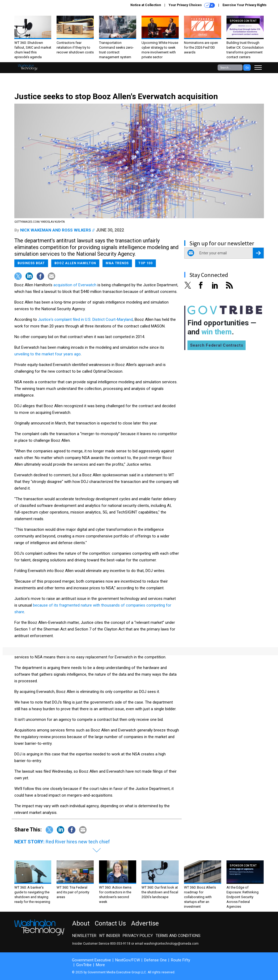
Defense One (155, 960)
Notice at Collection (146, 5)
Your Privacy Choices (192, 5)
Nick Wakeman (36, 230)
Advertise (145, 923)
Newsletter (84, 936)
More (100, 965)
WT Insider (110, 936)
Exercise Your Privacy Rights (245, 5)
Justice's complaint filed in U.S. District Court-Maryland (85, 319)
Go (247, 68)
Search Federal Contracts (217, 345)
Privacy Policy (138, 936)
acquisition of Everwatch (75, 285)
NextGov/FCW (128, 960)
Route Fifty (181, 960)
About (81, 923)
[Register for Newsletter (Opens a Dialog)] (258, 253)
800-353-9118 (120, 944)
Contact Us (110, 923)
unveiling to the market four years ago (48, 354)
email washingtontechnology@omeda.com (167, 944)
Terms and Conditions (178, 936)
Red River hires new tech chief (78, 842)
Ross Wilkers (76, 230)
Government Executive (91, 960)
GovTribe (84, 965)
